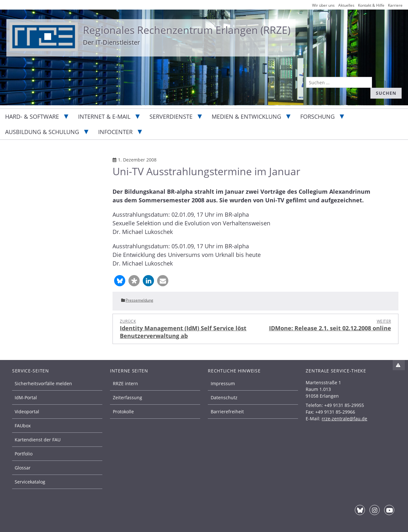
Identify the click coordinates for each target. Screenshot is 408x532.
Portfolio (24, 454)
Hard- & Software (32, 116)
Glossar (23, 468)
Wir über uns (323, 5)
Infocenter (115, 132)
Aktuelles (346, 5)
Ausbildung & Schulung (42, 132)
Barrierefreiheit (227, 412)
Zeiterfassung (127, 397)
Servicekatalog (30, 482)
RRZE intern (125, 383)
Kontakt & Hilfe (371, 5)
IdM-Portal (26, 397)
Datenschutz (224, 397)
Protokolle (123, 412)
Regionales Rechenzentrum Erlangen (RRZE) (187, 30)
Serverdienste (171, 116)
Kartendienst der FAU (38, 440)
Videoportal (27, 412)
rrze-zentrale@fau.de (344, 419)
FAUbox (23, 426)
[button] (120, 281)
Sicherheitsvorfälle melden (43, 383)
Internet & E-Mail (104, 116)
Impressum (223, 383)
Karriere (395, 5)
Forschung (317, 116)
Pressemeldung (139, 300)
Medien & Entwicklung (246, 116)
